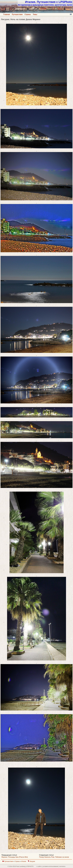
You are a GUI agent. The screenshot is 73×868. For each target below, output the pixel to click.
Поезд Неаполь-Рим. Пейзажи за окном (54, 857)
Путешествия (17, 14)
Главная (7, 14)
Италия (24, 861)
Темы (35, 14)
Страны (28, 14)
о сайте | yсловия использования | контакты (51, 866)
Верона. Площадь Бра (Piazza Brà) (15, 857)
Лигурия (32, 861)
